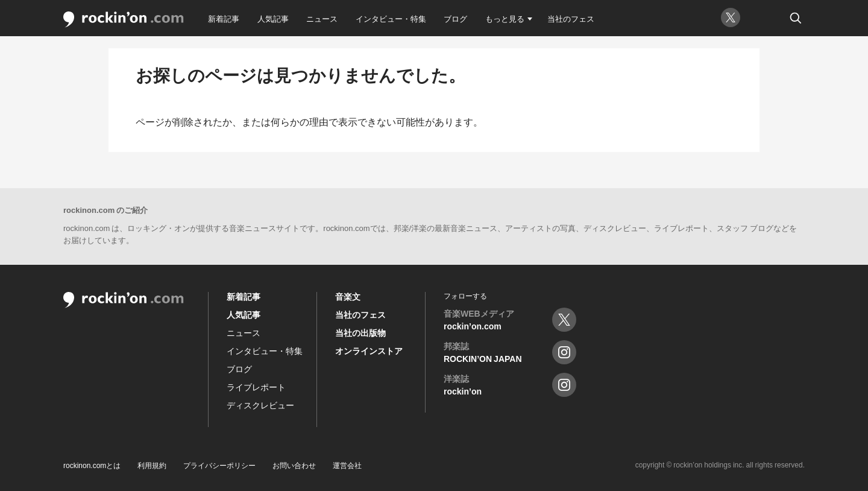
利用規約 (152, 465)
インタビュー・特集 (391, 18)
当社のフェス (571, 18)
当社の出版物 (360, 332)
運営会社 (347, 465)
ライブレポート (256, 387)
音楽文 (348, 296)
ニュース (322, 18)
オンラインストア (369, 350)
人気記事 (273, 18)
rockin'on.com (124, 20)
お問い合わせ (294, 465)
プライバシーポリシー (219, 465)
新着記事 (224, 18)
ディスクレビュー (260, 405)
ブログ (455, 18)
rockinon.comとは (92, 465)
